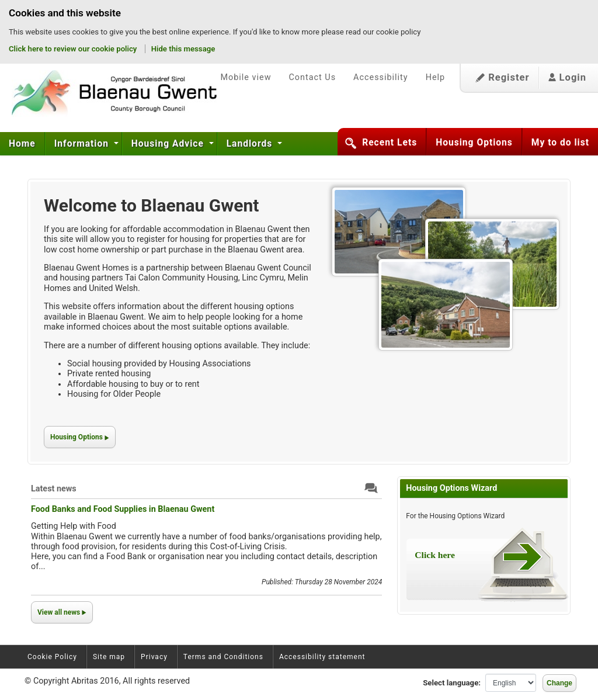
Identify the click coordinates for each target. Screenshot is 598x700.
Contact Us (312, 77)
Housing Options (474, 143)
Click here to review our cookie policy (74, 49)
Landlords (251, 144)
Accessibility (381, 77)
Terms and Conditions (223, 657)
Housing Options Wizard (451, 488)
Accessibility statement (322, 657)
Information (83, 144)
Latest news (54, 489)
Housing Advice (169, 144)
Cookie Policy (52, 657)
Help (435, 77)
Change (559, 683)
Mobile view (246, 77)
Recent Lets (390, 143)
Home (22, 144)
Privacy (154, 657)
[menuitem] (22, 144)
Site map (109, 657)
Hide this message (183, 49)
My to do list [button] (560, 143)
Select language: (452, 683)
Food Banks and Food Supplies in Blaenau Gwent (123, 509)
